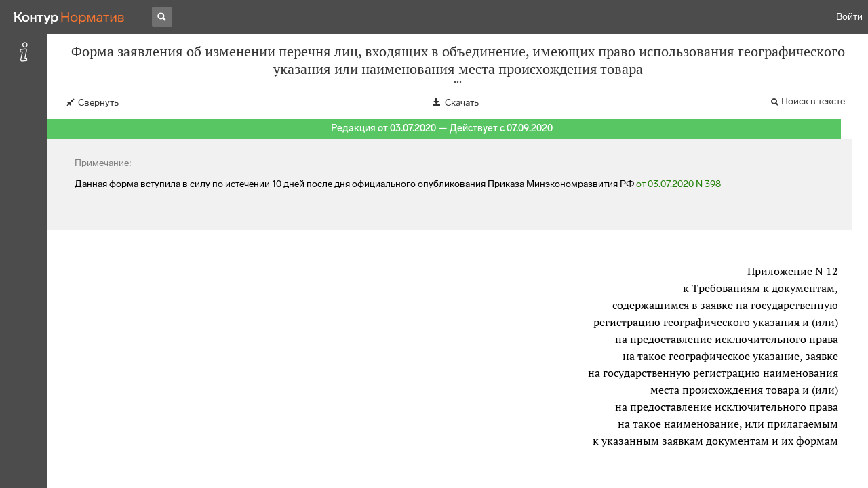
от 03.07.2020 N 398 (678, 184)
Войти (849, 17)
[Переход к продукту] (69, 17)
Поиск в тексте (813, 101)
